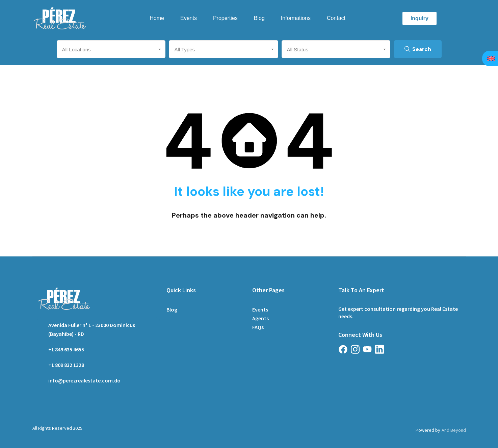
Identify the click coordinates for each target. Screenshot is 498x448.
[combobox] (111, 49)
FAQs (258, 327)
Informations (296, 18)
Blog (259, 18)
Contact (336, 18)
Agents (260, 318)
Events (189, 18)
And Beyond (454, 430)
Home (157, 18)
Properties (225, 18)
